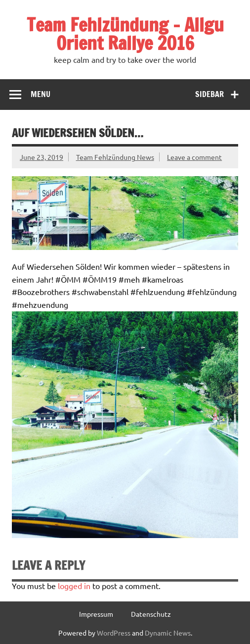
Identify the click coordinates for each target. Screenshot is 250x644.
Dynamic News (168, 633)
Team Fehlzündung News (115, 157)
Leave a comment (194, 157)
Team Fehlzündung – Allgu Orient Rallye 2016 (125, 34)
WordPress (114, 633)
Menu (41, 94)
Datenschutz (151, 614)
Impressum (96, 614)
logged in (74, 586)
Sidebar (209, 94)
